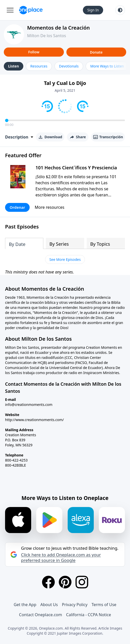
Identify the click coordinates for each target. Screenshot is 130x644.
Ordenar (17, 207)
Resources (39, 66)
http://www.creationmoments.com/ (34, 420)
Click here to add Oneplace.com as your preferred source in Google (61, 558)
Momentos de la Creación (58, 28)
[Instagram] (82, 582)
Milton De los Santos (47, 36)
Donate (96, 52)
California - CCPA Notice (89, 615)
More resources (50, 207)
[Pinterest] (65, 582)
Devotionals (69, 66)
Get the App (25, 605)
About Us (49, 605)
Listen (14, 66)
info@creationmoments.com (29, 405)
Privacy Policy (75, 605)
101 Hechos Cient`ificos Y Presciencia (76, 168)
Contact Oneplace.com (41, 615)
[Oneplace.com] (31, 10)
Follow (34, 52)
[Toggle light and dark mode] (120, 10)
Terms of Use (104, 605)
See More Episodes (65, 259)
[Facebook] (48, 582)
